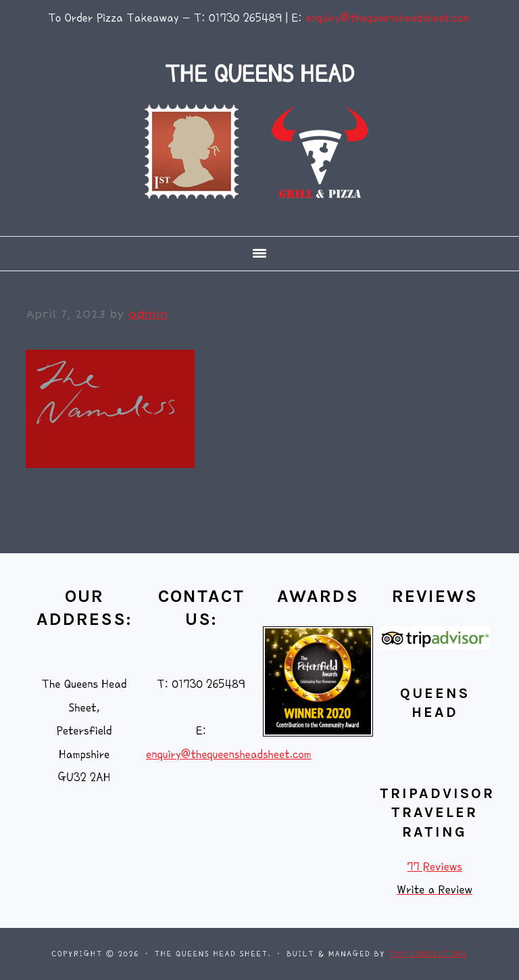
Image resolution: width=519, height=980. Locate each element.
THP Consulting (428, 954)
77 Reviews (435, 867)
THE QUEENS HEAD (259, 74)
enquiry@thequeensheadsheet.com (388, 18)
